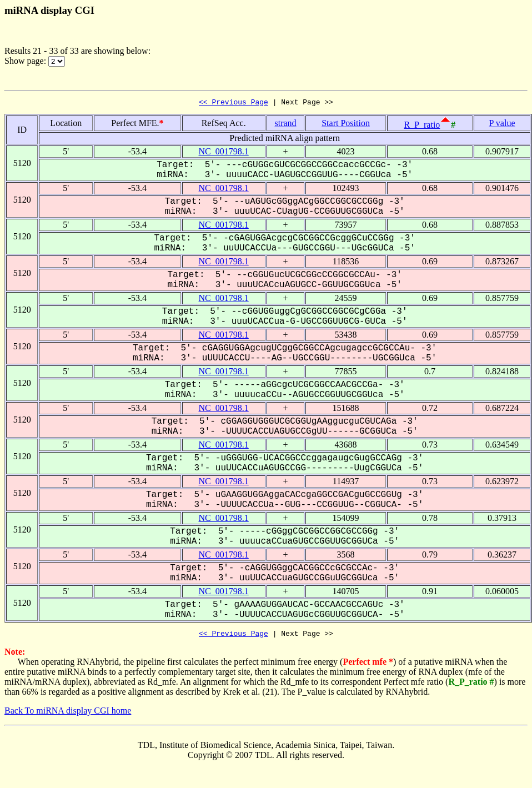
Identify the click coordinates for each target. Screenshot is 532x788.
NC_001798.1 (224, 153)
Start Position (346, 125)
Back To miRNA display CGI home (68, 714)
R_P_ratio (422, 126)
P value (502, 125)
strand (285, 125)
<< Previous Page (234, 103)
